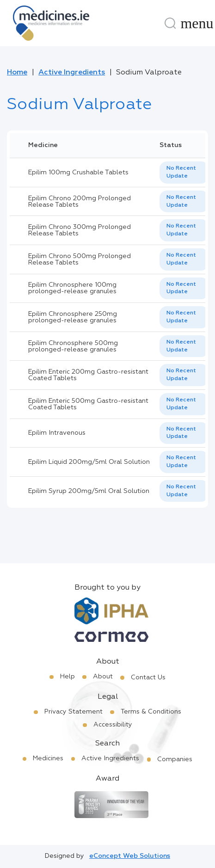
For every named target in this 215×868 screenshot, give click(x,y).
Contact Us (148, 677)
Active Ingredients (72, 73)
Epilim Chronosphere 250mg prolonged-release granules (73, 317)
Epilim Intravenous (57, 433)
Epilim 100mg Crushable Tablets (78, 172)
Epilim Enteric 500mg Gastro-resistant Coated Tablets (88, 404)
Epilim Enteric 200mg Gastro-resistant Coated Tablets (88, 375)
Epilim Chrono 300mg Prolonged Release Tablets (80, 230)
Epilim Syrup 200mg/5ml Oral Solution (89, 491)
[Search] (170, 23)
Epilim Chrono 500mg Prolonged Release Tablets (80, 259)
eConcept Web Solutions (130, 856)
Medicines (48, 758)
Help (68, 677)
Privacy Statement (74, 712)
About (103, 677)
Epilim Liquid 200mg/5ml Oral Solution (89, 462)
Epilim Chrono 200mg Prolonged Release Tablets (80, 202)
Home (17, 73)
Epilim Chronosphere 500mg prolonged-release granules (73, 346)
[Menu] (197, 23)
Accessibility (113, 725)
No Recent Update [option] (181, 172)
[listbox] (184, 172)
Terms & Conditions (151, 712)
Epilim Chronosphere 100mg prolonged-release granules (72, 288)
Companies (175, 759)
